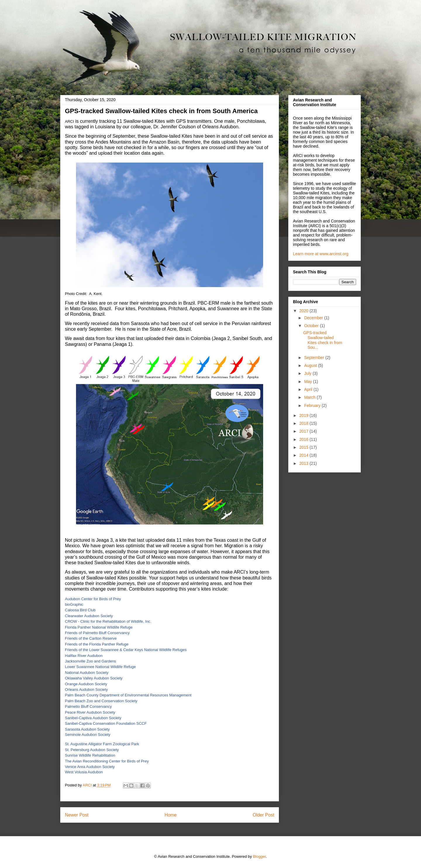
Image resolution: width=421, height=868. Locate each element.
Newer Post (77, 815)
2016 (304, 439)
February (313, 405)
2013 (304, 463)
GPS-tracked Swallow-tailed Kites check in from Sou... (323, 340)
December (314, 318)
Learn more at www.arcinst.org (321, 254)
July (308, 373)
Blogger (259, 856)
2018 (304, 423)
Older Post (263, 815)
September (315, 358)
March (310, 397)
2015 (304, 447)
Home (171, 815)
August (311, 365)
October (312, 326)
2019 (304, 415)
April (309, 389)
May (308, 382)
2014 (304, 455)
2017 (304, 431)
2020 (304, 311)
